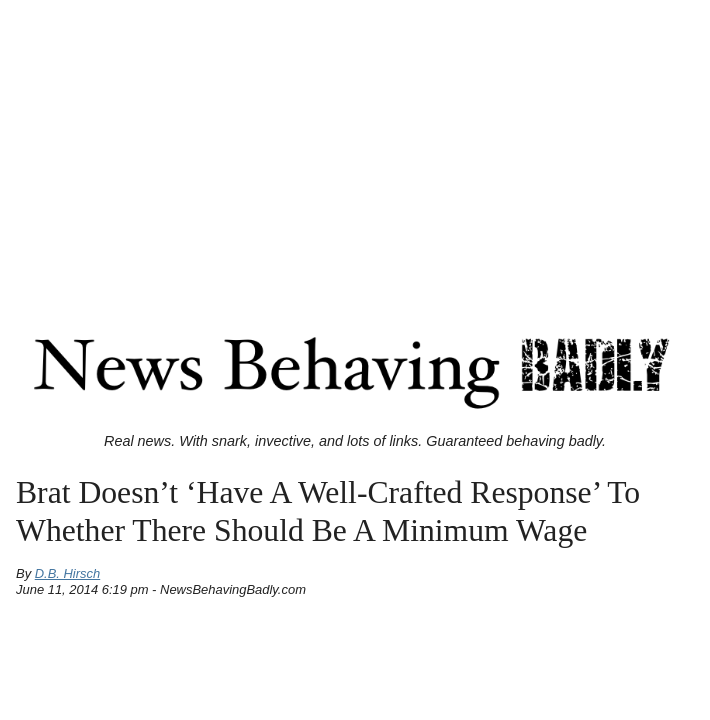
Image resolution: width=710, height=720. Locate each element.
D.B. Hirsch (68, 573)
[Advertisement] (355, 148)
